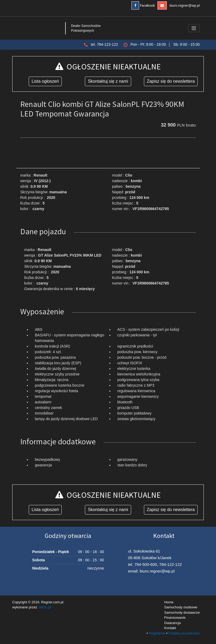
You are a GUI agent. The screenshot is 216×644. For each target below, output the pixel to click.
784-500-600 (146, 564)
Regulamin (157, 633)
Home (169, 602)
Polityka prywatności (184, 633)
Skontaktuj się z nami (108, 81)
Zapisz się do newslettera (171, 81)
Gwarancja (172, 623)
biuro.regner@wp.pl (179, 5)
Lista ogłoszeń (45, 81)
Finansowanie (175, 618)
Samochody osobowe (181, 607)
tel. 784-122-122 (105, 44)
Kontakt (170, 628)
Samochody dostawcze (182, 612)
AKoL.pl (45, 607)
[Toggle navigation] (194, 28)
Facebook (143, 5)
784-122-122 (171, 564)
